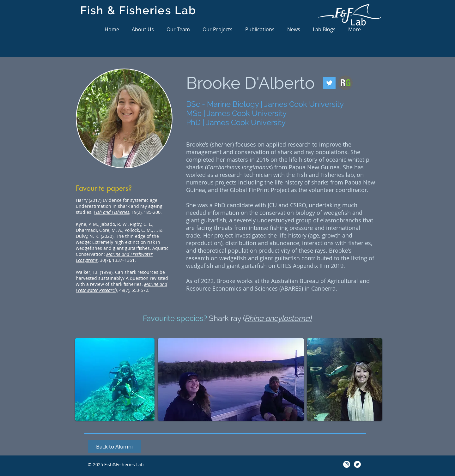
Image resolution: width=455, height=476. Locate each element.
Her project (218, 235)
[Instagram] (347, 464)
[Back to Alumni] (114, 446)
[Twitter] (329, 83)
